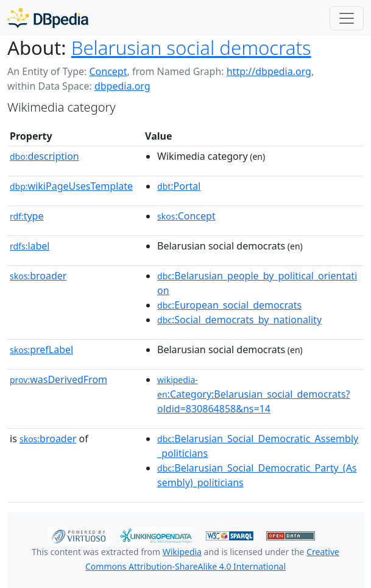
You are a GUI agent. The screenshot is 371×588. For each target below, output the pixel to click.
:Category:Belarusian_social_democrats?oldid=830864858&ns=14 (253, 395)
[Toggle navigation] (347, 18)
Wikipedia (182, 552)
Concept (108, 71)
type (27, 216)
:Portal (179, 186)
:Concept (186, 216)
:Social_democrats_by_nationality (239, 320)
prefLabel (41, 350)
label (30, 246)
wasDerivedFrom (58, 379)
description (44, 156)
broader (38, 276)
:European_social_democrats (229, 305)
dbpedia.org (122, 86)
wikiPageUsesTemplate (71, 186)
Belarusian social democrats (191, 48)
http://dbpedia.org (269, 71)
